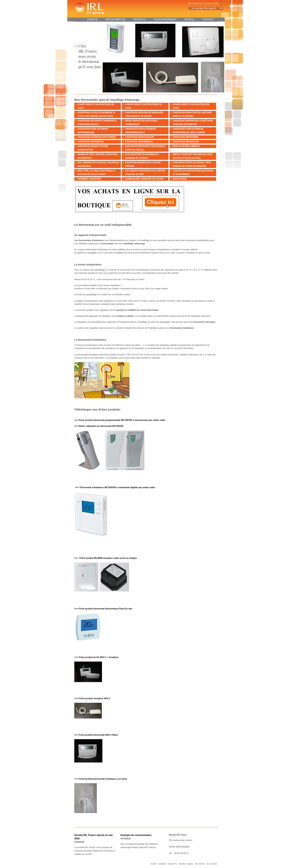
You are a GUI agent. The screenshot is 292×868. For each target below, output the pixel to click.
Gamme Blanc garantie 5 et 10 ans (144, 179)
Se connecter (212, 864)
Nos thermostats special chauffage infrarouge (98, 164)
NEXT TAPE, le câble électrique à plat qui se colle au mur (96, 173)
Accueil (153, 864)
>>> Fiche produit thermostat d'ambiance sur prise (101, 779)
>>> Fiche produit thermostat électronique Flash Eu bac (103, 609)
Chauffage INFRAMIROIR (91, 142)
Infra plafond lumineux (186, 146)
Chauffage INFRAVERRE (186, 137)
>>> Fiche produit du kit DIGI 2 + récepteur (96, 657)
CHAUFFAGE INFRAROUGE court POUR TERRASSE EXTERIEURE (193, 123)
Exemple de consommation (136, 835)
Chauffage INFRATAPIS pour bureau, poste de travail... (145, 148)
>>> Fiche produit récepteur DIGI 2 (92, 698)
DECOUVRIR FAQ (115, 20)
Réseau (189, 20)
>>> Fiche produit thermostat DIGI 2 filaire (96, 735)
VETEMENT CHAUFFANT (89, 179)
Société (92, 20)
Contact (208, 20)
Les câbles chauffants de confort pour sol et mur (145, 173)
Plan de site (200, 864)
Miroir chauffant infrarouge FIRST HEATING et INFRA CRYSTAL (193, 156)
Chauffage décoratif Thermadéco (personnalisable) (97, 123)
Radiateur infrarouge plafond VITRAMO (143, 164)
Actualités (162, 864)
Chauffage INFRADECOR (186, 142)
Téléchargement (165, 20)
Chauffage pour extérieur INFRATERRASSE (93, 131)
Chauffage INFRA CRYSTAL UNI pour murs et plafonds (192, 114)
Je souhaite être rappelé (204, 8)
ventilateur (180, 179)
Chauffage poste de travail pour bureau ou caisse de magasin (192, 164)
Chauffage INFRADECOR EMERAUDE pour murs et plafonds (144, 114)
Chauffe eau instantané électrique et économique (193, 173)
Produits (139, 20)
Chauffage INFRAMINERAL (139, 142)
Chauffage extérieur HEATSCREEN (97, 137)
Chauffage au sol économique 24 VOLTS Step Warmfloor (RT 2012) (96, 114)
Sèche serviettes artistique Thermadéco (141, 123)
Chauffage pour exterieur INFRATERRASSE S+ (140, 131)
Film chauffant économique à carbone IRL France (142, 156)
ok (221, 3)
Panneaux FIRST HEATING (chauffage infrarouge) (98, 156)
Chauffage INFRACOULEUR (140, 137)
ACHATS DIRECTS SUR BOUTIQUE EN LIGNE (96, 106)
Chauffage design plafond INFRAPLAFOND (93, 148)
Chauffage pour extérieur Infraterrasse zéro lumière (189, 131)
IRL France (89, 8)
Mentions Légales (186, 864)
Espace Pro (172, 864)
